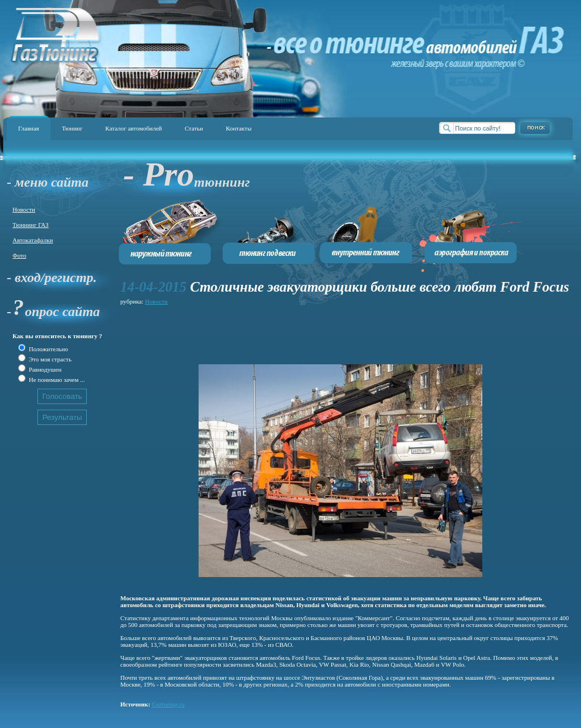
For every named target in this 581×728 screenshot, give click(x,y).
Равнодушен (44, 369)
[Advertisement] (327, 333)
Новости (24, 209)
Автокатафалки (33, 240)
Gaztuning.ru (169, 704)
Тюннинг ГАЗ (31, 225)
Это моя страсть (49, 359)
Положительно (48, 349)
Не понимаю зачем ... (56, 380)
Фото (19, 255)
